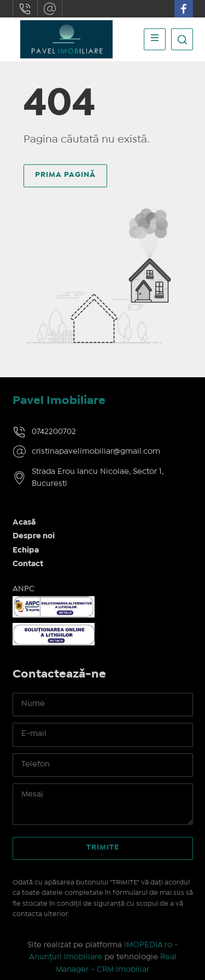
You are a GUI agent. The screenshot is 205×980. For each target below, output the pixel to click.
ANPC (24, 589)
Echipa (26, 550)
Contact (28, 564)
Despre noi (34, 536)
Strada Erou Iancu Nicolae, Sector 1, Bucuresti (98, 478)
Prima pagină (65, 175)
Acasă (24, 522)
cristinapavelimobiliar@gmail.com (50, 9)
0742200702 (25, 9)
